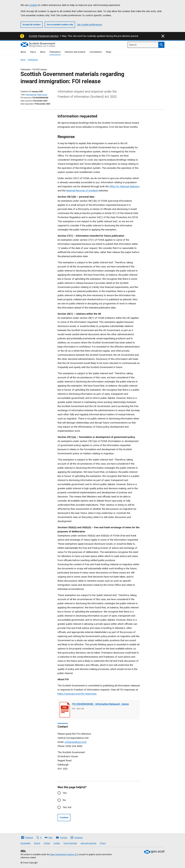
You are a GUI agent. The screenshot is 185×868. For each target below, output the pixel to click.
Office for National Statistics (124, 186)
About (23, 52)
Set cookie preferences (90, 25)
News (43, 52)
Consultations (96, 52)
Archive (37, 843)
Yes (65, 793)
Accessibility (26, 843)
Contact (47, 843)
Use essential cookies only (60, 25)
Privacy (103, 843)
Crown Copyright (70, 843)
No (64, 800)
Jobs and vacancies (88, 843)
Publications (55, 52)
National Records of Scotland (82, 191)
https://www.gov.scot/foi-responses (77, 694)
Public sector (42, 95)
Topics (33, 52)
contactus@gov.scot (75, 742)
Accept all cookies (32, 25)
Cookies (57, 843)
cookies (33, 5)
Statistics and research (75, 52)
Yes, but (67, 807)
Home (23, 60)
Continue (64, 817)
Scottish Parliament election (44, 36)
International (31, 95)
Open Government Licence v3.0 (64, 854)
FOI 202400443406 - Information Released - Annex (100, 704)
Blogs (109, 52)
